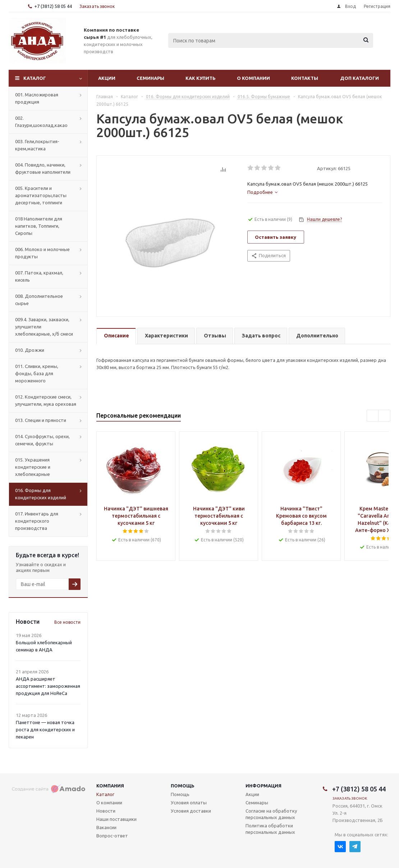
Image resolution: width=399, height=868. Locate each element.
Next (384, 416)
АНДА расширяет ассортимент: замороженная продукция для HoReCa (48, 686)
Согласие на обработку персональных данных (271, 814)
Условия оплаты (189, 803)
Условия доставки (191, 811)
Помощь (183, 786)
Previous (373, 416)
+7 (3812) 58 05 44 (53, 6)
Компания (110, 786)
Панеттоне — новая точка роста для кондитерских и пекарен (45, 730)
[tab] (262, 192)
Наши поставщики (116, 819)
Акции (107, 78)
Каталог (35, 78)
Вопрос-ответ (112, 836)
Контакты (305, 78)
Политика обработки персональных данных (270, 829)
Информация (263, 786)
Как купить (201, 78)
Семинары (150, 78)
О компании (253, 78)
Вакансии (106, 827)
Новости (106, 811)
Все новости (67, 622)
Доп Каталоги (359, 78)
